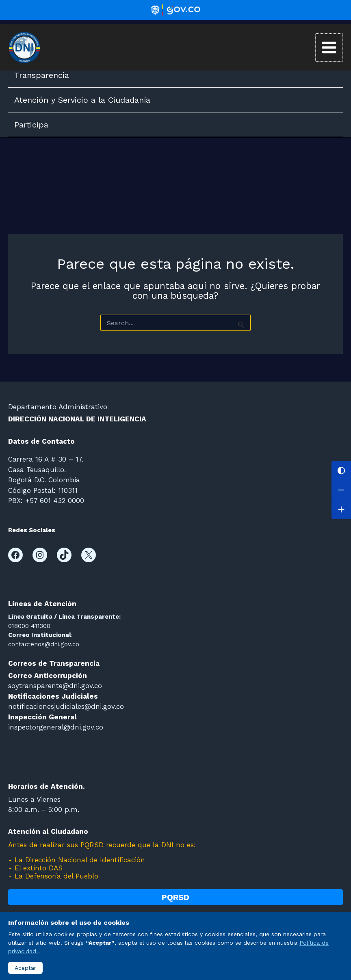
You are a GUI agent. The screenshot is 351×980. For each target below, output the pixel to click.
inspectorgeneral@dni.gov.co (56, 727)
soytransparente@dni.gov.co (55, 686)
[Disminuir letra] (341, 490)
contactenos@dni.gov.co (44, 644)
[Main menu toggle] (329, 47)
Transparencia (42, 75)
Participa (31, 125)
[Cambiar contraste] (341, 471)
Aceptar (25, 968)
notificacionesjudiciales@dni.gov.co (66, 706)
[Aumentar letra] (341, 509)
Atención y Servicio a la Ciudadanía (82, 100)
